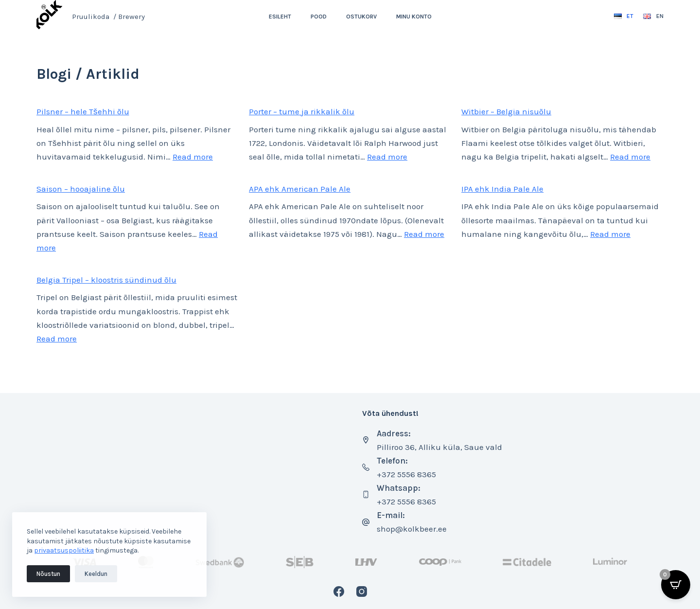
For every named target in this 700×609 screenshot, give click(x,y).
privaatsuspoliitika (64, 550)
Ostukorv (361, 17)
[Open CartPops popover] (676, 585)
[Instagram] (362, 591)
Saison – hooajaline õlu (81, 189)
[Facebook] (339, 591)
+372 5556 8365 (406, 474)
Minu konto (414, 17)
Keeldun (96, 574)
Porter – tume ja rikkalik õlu (302, 111)
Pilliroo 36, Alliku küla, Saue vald (439, 447)
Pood (319, 17)
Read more (193, 157)
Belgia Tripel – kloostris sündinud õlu (106, 280)
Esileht (280, 17)
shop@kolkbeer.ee (412, 529)
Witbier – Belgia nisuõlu (506, 111)
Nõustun (48, 574)
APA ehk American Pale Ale (300, 189)
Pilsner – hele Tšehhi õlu (83, 111)
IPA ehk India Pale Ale (502, 189)
